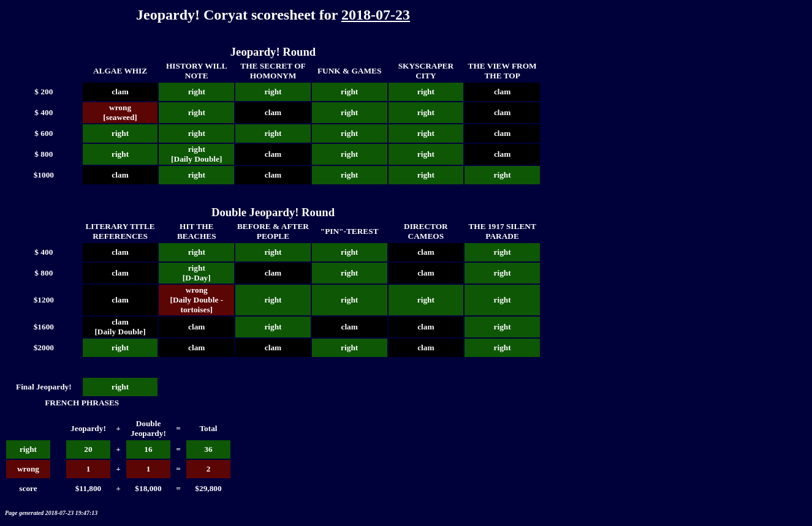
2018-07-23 (376, 15)
